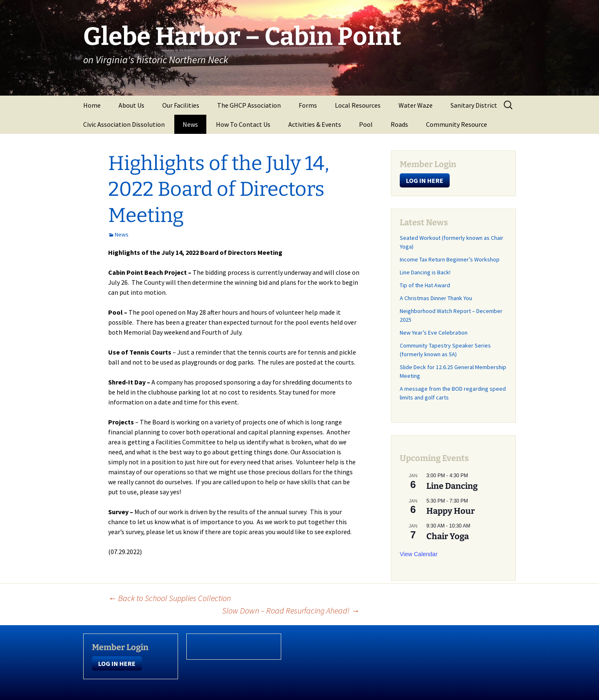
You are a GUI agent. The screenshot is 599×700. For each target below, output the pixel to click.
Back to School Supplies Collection (170, 598)
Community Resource (457, 124)
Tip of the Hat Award (425, 285)
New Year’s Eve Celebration (434, 333)
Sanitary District (474, 105)
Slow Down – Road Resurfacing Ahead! (291, 610)
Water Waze (416, 105)
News (190, 124)
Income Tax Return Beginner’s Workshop (450, 259)
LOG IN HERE (425, 180)
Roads (399, 124)
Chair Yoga (448, 536)
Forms (308, 105)
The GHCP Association (249, 105)
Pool (366, 124)
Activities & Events (315, 124)
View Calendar (419, 554)
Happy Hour (450, 511)
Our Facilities (181, 105)
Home (92, 105)
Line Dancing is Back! (425, 272)
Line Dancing (452, 486)
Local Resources (358, 105)
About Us (131, 105)
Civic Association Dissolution (124, 124)
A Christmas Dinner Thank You (436, 298)
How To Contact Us (243, 124)
